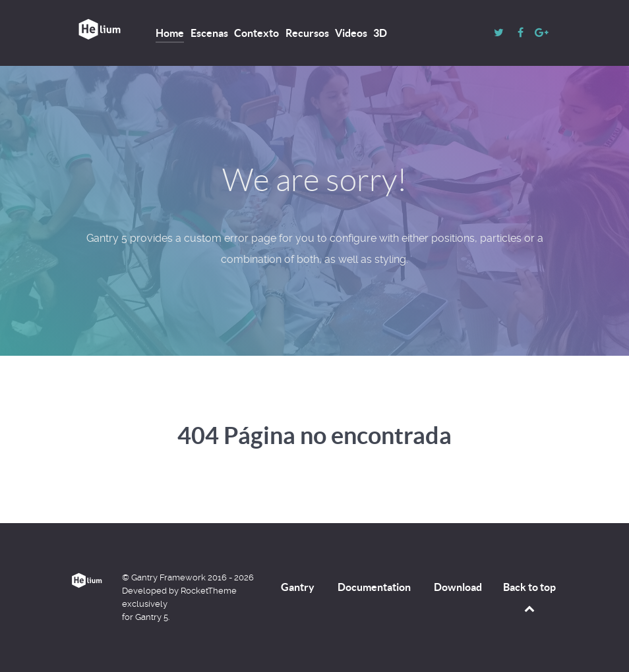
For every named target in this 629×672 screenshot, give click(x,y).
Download (458, 587)
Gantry (298, 587)
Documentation (374, 587)
